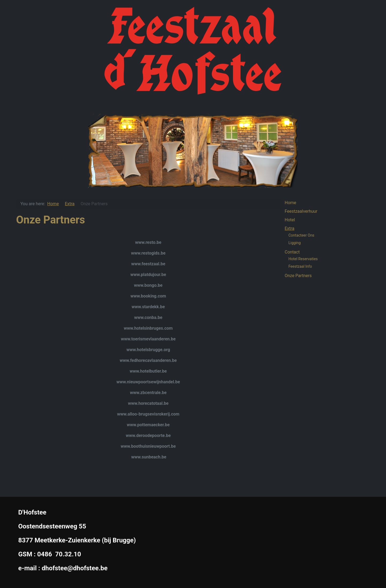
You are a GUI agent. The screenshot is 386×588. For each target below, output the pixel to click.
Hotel (290, 220)
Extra (289, 228)
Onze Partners (298, 276)
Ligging (295, 243)
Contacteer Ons (301, 235)
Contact (292, 252)
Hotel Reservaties (303, 259)
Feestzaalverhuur (301, 211)
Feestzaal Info (300, 266)
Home (290, 203)
